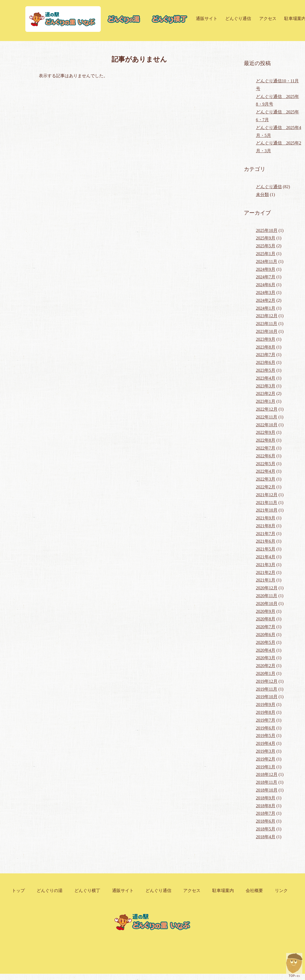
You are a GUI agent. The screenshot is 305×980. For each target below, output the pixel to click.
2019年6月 (266, 728)
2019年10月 (267, 697)
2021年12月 (267, 495)
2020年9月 (266, 611)
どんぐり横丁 (87, 891)
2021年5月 (266, 549)
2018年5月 (266, 829)
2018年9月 (266, 798)
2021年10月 (267, 510)
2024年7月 (266, 277)
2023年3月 (266, 386)
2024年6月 (266, 285)
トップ (18, 891)
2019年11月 (267, 689)
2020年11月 (267, 596)
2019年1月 (266, 767)
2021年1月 (266, 580)
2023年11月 (267, 324)
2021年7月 (266, 534)
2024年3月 (266, 293)
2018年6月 (266, 821)
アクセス (268, 18)
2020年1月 (266, 673)
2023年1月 (266, 401)
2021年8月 (266, 526)
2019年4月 (266, 743)
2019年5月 (266, 736)
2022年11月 (267, 417)
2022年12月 (267, 409)
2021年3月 (266, 565)
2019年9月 (266, 704)
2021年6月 (266, 541)
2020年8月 (266, 619)
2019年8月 (266, 712)
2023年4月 (266, 378)
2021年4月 (266, 557)
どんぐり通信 (238, 18)
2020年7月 (266, 627)
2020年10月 (267, 604)
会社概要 (254, 891)
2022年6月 (266, 456)
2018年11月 (267, 782)
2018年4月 (266, 837)
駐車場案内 (223, 891)
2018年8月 (266, 806)
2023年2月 (266, 393)
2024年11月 (267, 261)
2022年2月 (266, 487)
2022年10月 (267, 425)
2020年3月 (266, 658)
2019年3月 (266, 751)
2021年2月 (266, 572)
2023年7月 (266, 355)
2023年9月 (266, 339)
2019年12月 (267, 681)
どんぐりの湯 (50, 891)
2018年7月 (266, 813)
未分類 (262, 195)
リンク (281, 891)
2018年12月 (267, 774)
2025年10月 (267, 230)
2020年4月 (266, 650)
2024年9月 (266, 269)
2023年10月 (267, 331)
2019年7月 (266, 720)
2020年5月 (266, 642)
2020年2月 (266, 666)
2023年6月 (266, 362)
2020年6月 (266, 635)
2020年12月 (267, 588)
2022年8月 (266, 440)
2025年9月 (266, 238)
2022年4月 (266, 471)
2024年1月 (266, 308)
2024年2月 (266, 300)
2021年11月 (267, 503)
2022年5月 (266, 464)
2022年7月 (266, 448)
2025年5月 (266, 246)
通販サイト (207, 18)
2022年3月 (266, 479)
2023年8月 (266, 347)
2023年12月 (267, 316)
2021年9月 (266, 518)
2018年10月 (267, 790)
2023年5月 (266, 370)
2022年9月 (266, 432)
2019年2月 (266, 759)
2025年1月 (266, 254)
